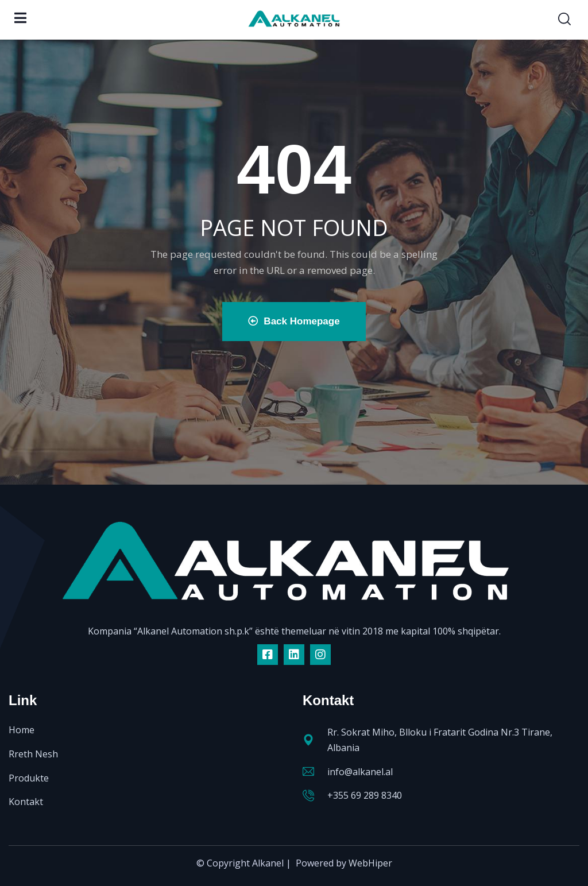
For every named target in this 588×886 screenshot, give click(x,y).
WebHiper (370, 863)
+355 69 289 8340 (365, 795)
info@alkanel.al (360, 772)
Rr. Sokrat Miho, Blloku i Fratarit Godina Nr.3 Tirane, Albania (440, 740)
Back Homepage (294, 321)
